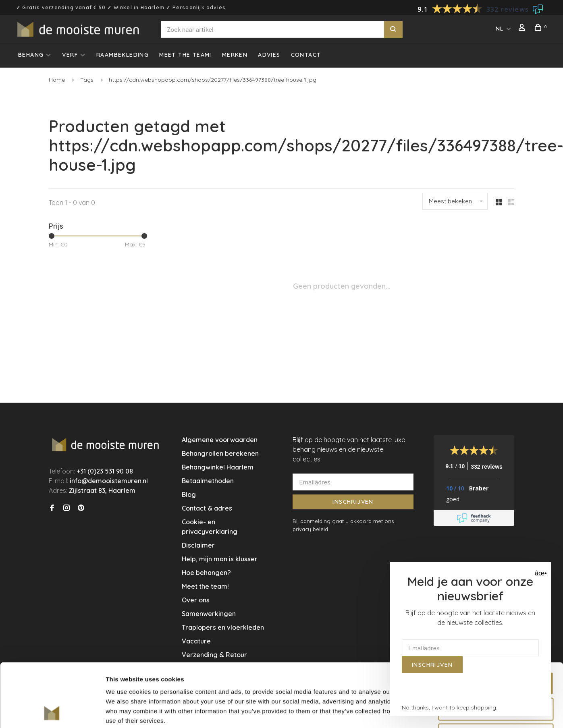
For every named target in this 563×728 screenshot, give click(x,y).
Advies (269, 55)
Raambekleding (123, 55)
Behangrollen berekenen (220, 453)
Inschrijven (353, 502)
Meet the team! (185, 55)
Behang (31, 55)
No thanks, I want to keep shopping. (450, 707)
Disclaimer (198, 545)
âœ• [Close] (540, 573)
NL (500, 29)
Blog (189, 494)
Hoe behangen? (206, 573)
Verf (70, 55)
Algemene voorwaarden (220, 440)
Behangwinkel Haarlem (218, 467)
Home (57, 80)
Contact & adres (207, 508)
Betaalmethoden (208, 481)
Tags (87, 80)
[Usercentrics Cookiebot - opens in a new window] (52, 712)
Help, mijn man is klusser (220, 559)
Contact (306, 55)
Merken (235, 55)
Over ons (196, 600)
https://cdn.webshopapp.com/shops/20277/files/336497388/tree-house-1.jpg (213, 80)
